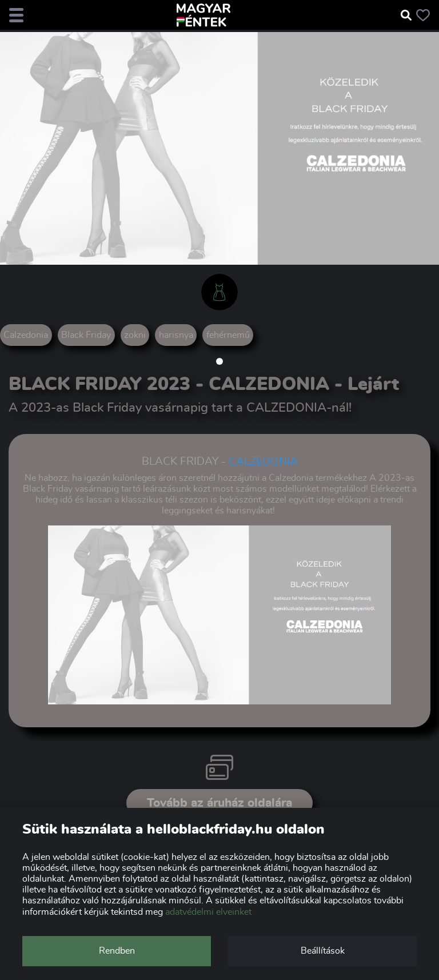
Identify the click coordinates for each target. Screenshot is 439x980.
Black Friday (86, 335)
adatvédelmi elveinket (208, 912)
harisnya (176, 335)
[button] (219, 361)
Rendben (117, 951)
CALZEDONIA (263, 462)
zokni (135, 335)
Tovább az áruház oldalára (219, 803)
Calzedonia (26, 335)
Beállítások (323, 951)
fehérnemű (228, 335)
